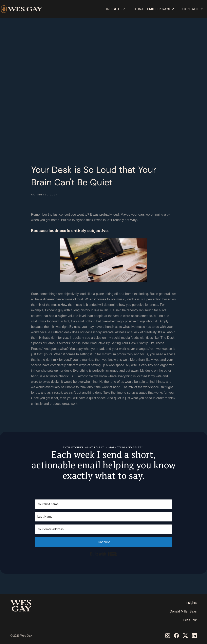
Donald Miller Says (183, 611)
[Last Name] (103, 517)
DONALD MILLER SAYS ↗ (154, 9)
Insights (191, 603)
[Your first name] (103, 504)
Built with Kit (104, 554)
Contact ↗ (193, 9)
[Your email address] (103, 529)
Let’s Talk (190, 620)
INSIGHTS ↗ (116, 9)
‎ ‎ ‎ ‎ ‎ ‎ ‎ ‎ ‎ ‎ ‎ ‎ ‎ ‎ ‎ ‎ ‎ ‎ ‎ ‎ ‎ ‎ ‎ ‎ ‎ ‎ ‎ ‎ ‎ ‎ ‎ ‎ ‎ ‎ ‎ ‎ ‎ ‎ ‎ (25, 618)
